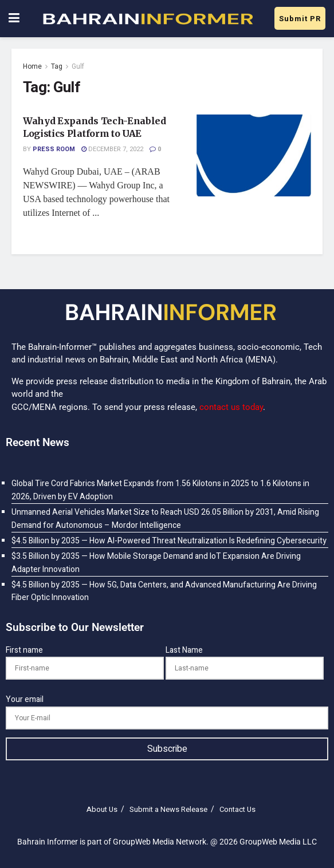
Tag (57, 66)
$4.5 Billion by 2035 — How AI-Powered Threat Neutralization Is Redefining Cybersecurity (169, 541)
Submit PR (300, 19)
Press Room (54, 149)
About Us (102, 809)
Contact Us (237, 809)
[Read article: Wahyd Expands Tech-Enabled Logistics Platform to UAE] (254, 155)
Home (32, 66)
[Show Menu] (14, 19)
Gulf (78, 66)
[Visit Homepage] (147, 19)
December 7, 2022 (112, 149)
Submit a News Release (168, 809)
